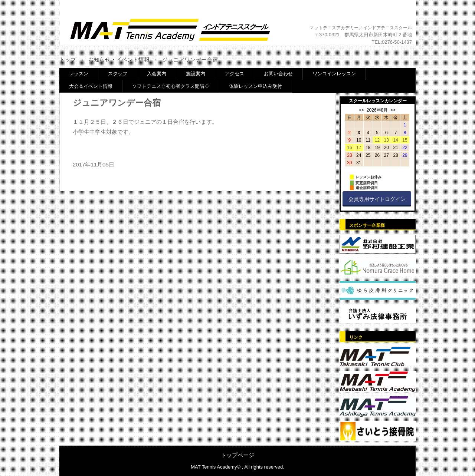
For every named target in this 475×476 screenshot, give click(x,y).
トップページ (237, 455)
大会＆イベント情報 (91, 86)
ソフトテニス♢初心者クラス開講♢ (171, 86)
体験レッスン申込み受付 (255, 86)
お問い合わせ (278, 74)
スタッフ (118, 74)
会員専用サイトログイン (377, 199)
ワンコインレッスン (334, 74)
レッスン (79, 74)
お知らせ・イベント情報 (119, 59)
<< (361, 110)
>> (393, 110)
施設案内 (196, 74)
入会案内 (157, 74)
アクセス (235, 74)
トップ (68, 59)
